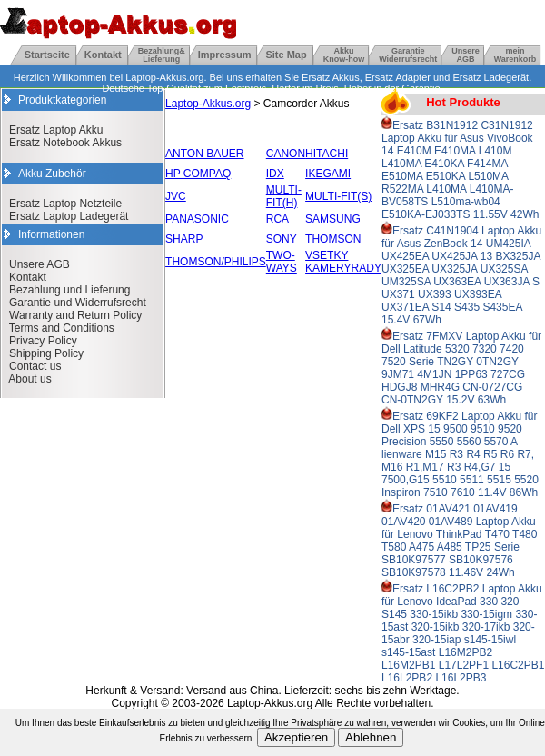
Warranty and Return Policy (75, 315)
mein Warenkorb (515, 55)
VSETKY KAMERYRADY (343, 262)
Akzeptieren (296, 737)
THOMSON (333, 239)
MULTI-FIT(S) (338, 196)
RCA (277, 219)
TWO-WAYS (282, 262)
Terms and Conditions (62, 328)
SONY (282, 239)
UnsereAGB (466, 55)
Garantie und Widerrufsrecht (78, 303)
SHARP (184, 239)
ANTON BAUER (204, 154)
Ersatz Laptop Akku (56, 130)
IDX (275, 174)
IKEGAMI (328, 174)
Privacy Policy (43, 341)
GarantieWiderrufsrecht (408, 55)
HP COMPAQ (198, 174)
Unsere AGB (40, 264)
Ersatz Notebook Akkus (65, 143)
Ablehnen (371, 737)
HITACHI (327, 154)
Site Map (286, 55)
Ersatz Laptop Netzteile (65, 204)
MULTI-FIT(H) (284, 196)
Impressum (225, 55)
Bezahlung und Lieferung (69, 290)
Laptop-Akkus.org (208, 104)
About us (30, 379)
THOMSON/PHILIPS (216, 262)
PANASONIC (197, 219)
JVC (176, 196)
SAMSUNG (333, 219)
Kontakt (103, 55)
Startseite (47, 55)
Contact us (35, 366)
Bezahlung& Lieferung (162, 55)
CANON (286, 154)
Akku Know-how (344, 55)
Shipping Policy (46, 353)
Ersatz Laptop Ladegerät (69, 216)
